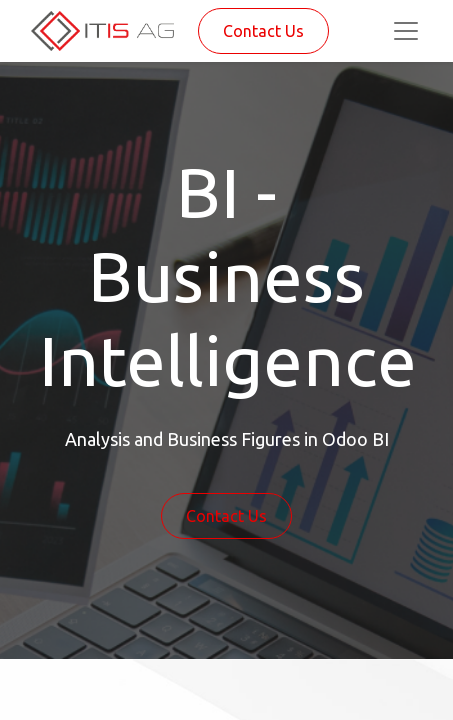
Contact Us (263, 31)
